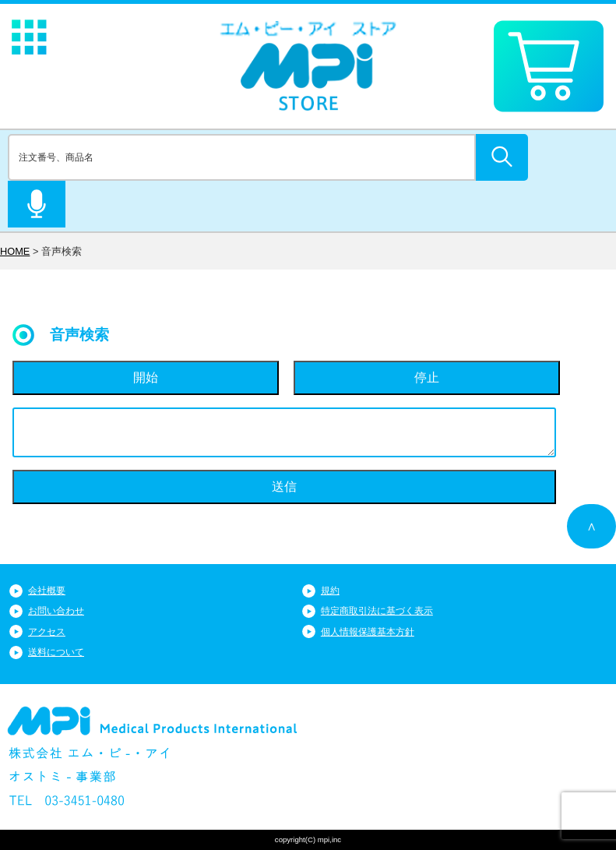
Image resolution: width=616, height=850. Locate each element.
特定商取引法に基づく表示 (377, 611)
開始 (146, 377)
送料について (56, 652)
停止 (427, 377)
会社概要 (47, 591)
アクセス (47, 632)
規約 (330, 591)
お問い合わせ (56, 611)
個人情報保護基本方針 (368, 632)
